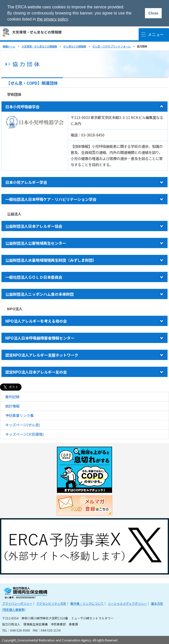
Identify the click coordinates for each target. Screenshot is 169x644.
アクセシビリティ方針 (51, 603)
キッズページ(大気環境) (24, 434)
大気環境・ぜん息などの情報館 (37, 32)
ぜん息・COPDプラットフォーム (111, 46)
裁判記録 (12, 397)
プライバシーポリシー (17, 603)
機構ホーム (9, 46)
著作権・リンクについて (87, 603)
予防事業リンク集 (19, 415)
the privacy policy (52, 19)
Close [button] (153, 13)
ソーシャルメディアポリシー (127, 603)
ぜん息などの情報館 (75, 46)
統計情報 (12, 406)
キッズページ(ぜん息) (23, 425)
